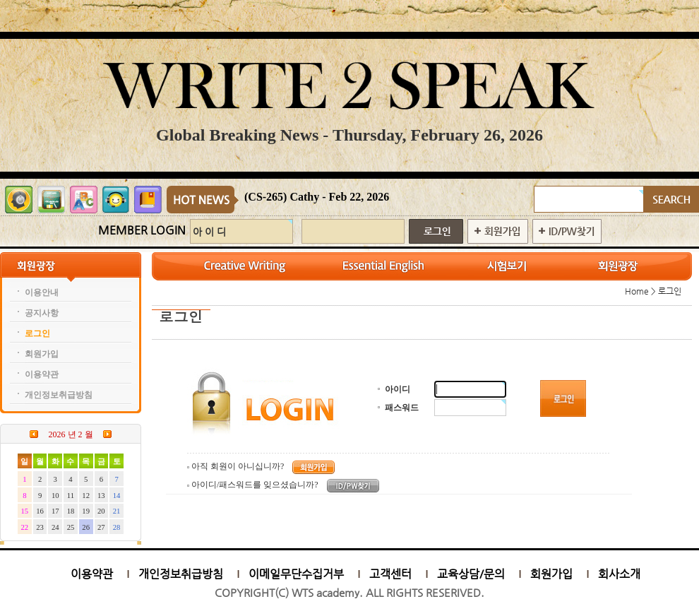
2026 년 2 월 (71, 434)
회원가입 (551, 574)
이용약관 (92, 574)
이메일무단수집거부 (296, 574)
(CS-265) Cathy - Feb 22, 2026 (317, 197)
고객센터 (390, 574)
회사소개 (619, 574)
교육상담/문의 (471, 574)
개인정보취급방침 (181, 574)
